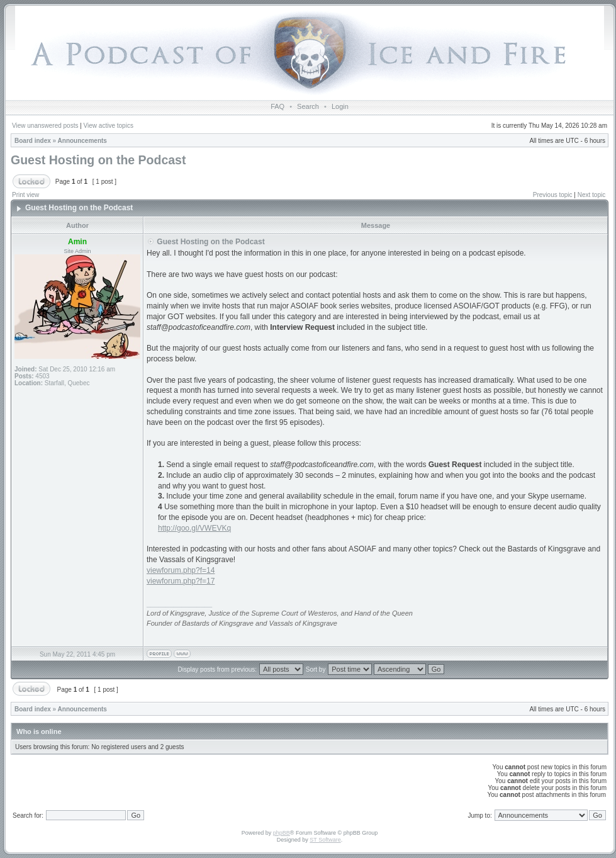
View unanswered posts (45, 126)
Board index (33, 141)
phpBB (282, 833)
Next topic (591, 195)
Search (308, 106)
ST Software (325, 840)
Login (340, 106)
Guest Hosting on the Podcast (98, 160)
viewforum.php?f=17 (181, 581)
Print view (25, 195)
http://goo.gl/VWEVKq (194, 528)
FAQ (277, 106)
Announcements (82, 141)
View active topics (109, 126)
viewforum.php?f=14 (181, 570)
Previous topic (553, 195)
